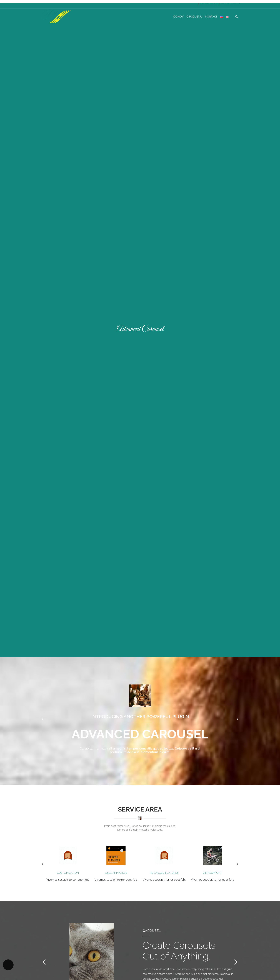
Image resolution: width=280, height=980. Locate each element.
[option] (140, 719)
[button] (43, 719)
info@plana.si (230, 4)
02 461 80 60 (209, 4)
